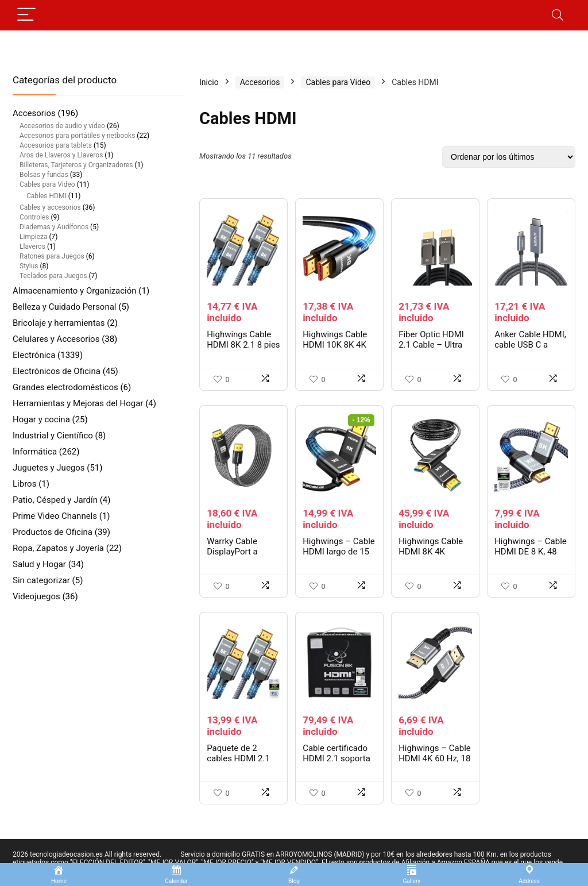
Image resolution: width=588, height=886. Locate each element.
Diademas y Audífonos (54, 227)
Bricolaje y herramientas (59, 323)
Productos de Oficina (53, 532)
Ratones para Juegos (52, 256)
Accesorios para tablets (56, 145)
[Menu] (26, 15)
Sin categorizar (41, 580)
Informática (35, 452)
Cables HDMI (47, 196)
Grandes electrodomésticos (65, 387)
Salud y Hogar (39, 564)
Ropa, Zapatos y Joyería (58, 548)
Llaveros (32, 246)
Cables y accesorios (50, 207)
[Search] (558, 15)
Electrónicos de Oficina (57, 371)
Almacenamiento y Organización (75, 291)
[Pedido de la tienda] (509, 157)
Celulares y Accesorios (56, 339)
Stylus (29, 266)
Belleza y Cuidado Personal (65, 307)
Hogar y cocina (41, 419)
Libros (24, 484)
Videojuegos (36, 596)
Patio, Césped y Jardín (55, 500)
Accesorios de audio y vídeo (62, 126)
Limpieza (33, 237)
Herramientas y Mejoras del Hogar (78, 403)
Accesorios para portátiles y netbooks (77, 136)
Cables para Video (47, 184)
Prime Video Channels (55, 516)
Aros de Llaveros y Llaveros (61, 155)
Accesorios (34, 113)
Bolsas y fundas (44, 175)
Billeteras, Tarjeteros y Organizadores (76, 165)
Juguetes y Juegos (49, 468)
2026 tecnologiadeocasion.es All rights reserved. (87, 854)
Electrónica (34, 355)
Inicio (209, 82)
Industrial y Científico (53, 436)
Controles (34, 217)
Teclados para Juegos (53, 276)
